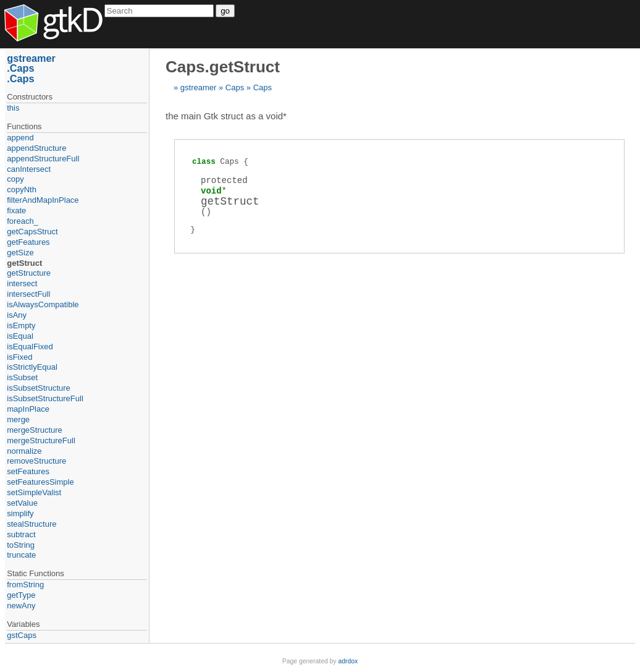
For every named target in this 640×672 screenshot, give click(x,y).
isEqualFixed (30, 347)
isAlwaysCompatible (43, 304)
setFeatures (28, 471)
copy (15, 179)
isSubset (22, 377)
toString (21, 545)
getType (21, 595)
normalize (24, 451)
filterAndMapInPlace (43, 200)
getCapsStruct (32, 232)
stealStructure (32, 524)
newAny (21, 606)
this (13, 108)
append (20, 138)
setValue (22, 503)
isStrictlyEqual (32, 367)
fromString (25, 585)
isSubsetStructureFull (45, 398)
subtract (21, 534)
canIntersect (29, 169)
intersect (22, 283)
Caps (235, 87)
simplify (20, 513)
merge (18, 419)
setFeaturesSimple (40, 482)
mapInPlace (28, 409)
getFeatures (28, 242)
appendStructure (36, 148)
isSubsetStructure (39, 388)
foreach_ (23, 221)
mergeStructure (35, 430)
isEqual (20, 336)
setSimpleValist (34, 492)
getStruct (24, 263)
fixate (16, 211)
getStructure (29, 273)
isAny (17, 315)
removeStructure (36, 461)
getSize (20, 253)
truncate (21, 555)
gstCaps (22, 635)
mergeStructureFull (41, 440)
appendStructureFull (43, 159)
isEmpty (21, 325)
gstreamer (199, 87)
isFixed (19, 357)
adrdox (348, 661)
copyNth (22, 189)
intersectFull (28, 294)
